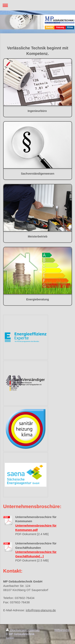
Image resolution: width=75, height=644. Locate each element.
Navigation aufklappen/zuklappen (37, 5)
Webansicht (62, 630)
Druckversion (17, 630)
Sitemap (34, 630)
